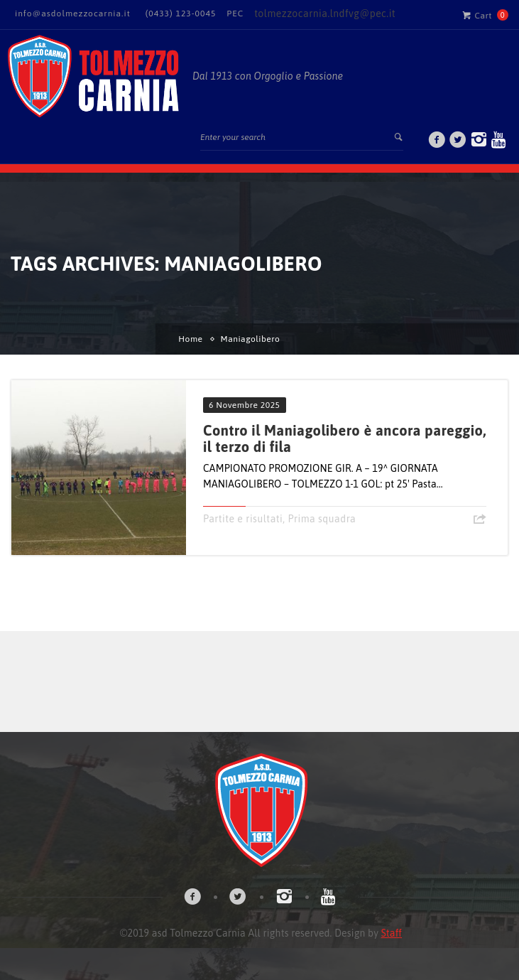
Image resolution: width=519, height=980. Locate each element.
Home (190, 339)
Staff (392, 933)
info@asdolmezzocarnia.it (73, 14)
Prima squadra (322, 519)
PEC (235, 14)
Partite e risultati (243, 519)
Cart (477, 15)
